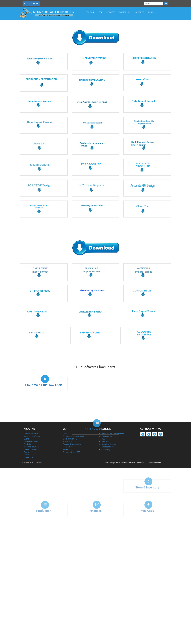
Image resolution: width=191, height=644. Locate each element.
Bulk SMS (106, 428)
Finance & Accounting (72, 430)
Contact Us (28, 444)
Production (67, 428)
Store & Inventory (70, 425)
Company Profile (31, 420)
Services (111, 12)
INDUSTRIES (139, 12)
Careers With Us (31, 436)
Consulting (106, 436)
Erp (101, 12)
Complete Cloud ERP (72, 438)
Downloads (28, 438)
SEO (103, 425)
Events (27, 425)
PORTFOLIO (124, 12)
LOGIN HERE (31, 4)
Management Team (32, 422)
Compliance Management (73, 422)
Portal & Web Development (113, 420)
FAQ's (26, 441)
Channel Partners (31, 428)
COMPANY (90, 12)
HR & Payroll (68, 433)
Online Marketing (108, 433)
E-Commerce (107, 422)
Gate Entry (67, 436)
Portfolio (27, 430)
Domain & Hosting (109, 430)
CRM (65, 420)
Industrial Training (31, 433)
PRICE (151, 12)
